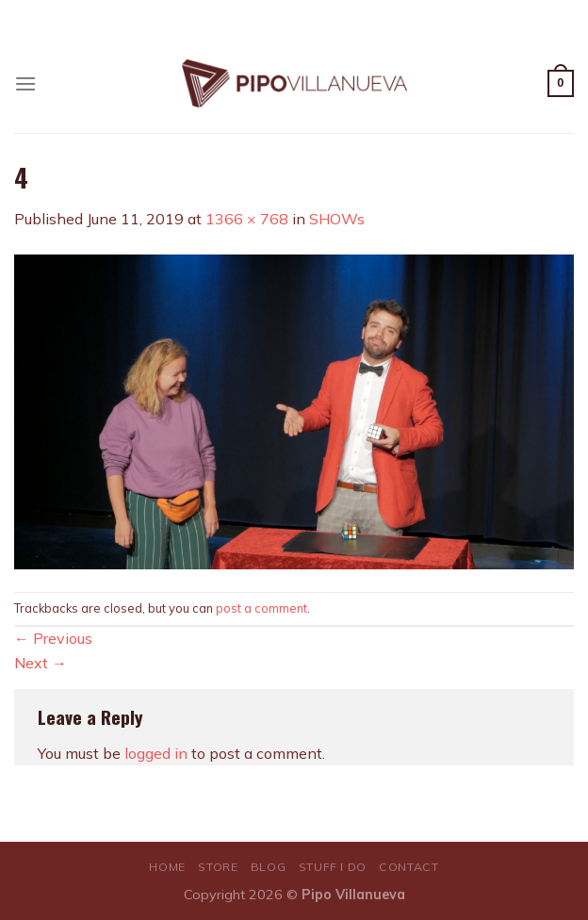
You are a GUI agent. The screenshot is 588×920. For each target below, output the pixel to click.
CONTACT (408, 867)
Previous (53, 638)
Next (41, 663)
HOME (167, 867)
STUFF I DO (333, 867)
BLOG (268, 867)
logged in (156, 753)
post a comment (261, 608)
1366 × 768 (247, 219)
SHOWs (337, 219)
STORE (218, 867)
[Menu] (25, 83)
